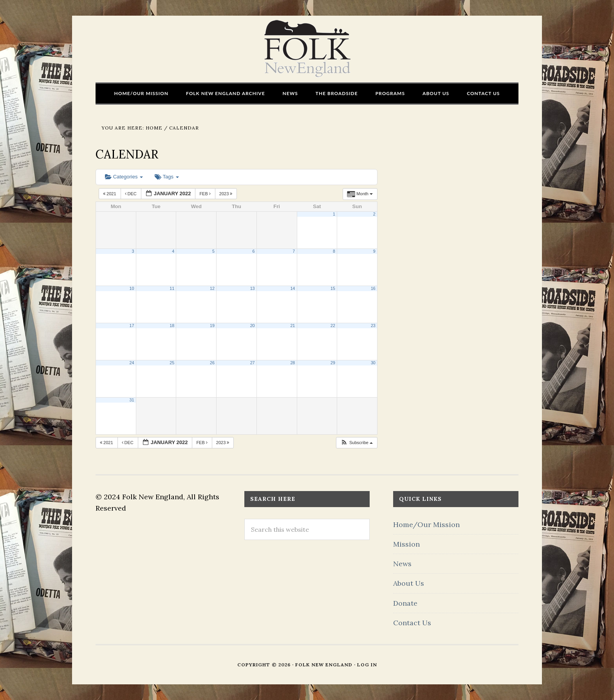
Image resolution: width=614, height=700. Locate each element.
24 (132, 363)
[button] (357, 443)
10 (132, 288)
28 (293, 363)
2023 (227, 194)
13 (253, 288)
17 (132, 326)
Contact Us (412, 623)
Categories (124, 177)
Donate (405, 603)
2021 (110, 194)
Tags (167, 177)
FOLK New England (307, 49)
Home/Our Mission (426, 525)
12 (212, 288)
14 (293, 288)
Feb (206, 194)
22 (333, 326)
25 (172, 363)
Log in (367, 665)
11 (172, 288)
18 (172, 326)
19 (212, 326)
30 (373, 363)
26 (212, 363)
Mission (406, 544)
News (402, 564)
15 (333, 288)
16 (373, 288)
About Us (409, 583)
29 (333, 363)
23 (373, 326)
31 (132, 400)
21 (293, 326)
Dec (131, 194)
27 (253, 363)
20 (253, 326)
